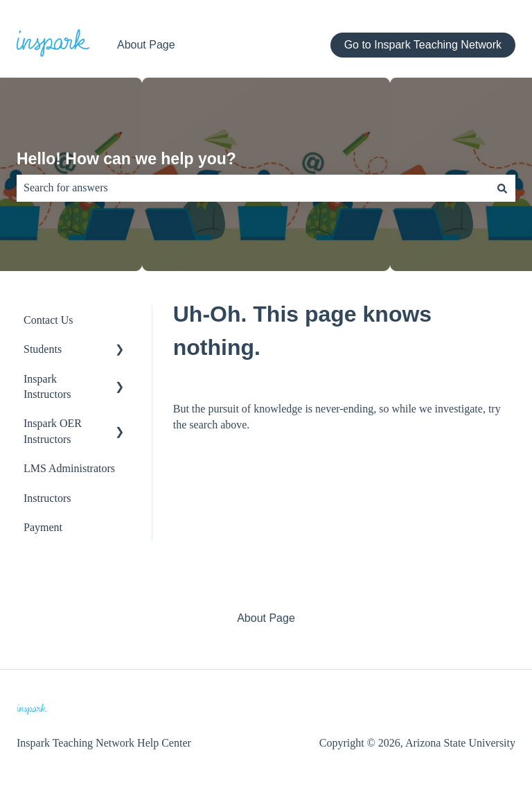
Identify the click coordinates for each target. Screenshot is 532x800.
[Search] (502, 188)
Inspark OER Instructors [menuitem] (53, 431)
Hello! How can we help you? (126, 159)
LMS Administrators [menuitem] (69, 468)
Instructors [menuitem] (47, 498)
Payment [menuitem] (43, 527)
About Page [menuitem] (266, 618)
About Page (146, 45)
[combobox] (253, 188)
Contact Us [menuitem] (48, 320)
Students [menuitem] (43, 349)
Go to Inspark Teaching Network (423, 45)
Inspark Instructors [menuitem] (47, 386)
